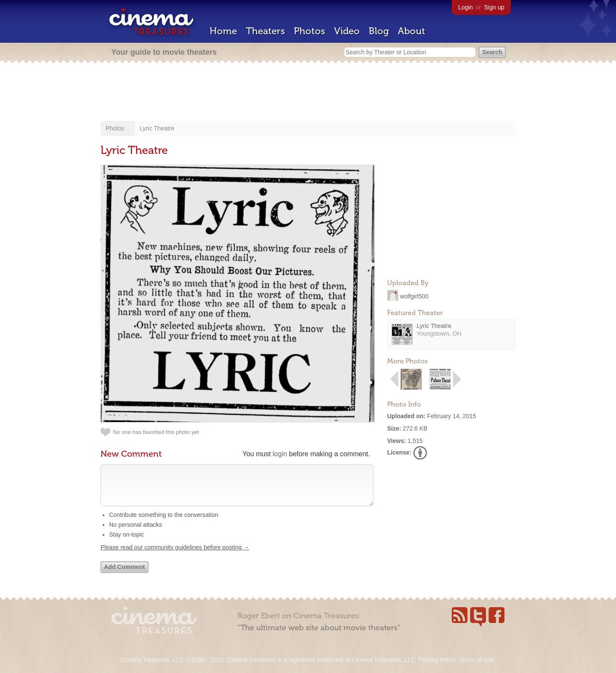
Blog (379, 31)
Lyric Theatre (157, 128)
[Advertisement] (308, 93)
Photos (309, 31)
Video (347, 31)
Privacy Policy (437, 660)
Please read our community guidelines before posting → (175, 556)
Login (465, 7)
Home (223, 31)
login (280, 454)
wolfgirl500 (414, 296)
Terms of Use (476, 660)
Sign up (494, 7)
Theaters (265, 31)
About (412, 31)
